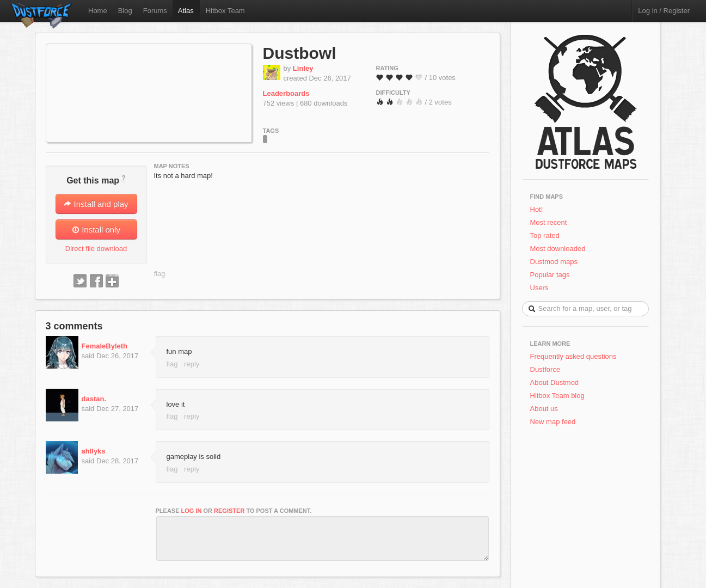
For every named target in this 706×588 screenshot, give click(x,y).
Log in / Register (664, 11)
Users (539, 288)
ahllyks (94, 451)
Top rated (545, 235)
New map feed (555, 422)
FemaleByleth (105, 346)
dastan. (94, 399)
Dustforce (545, 369)
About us (544, 409)
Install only (96, 229)
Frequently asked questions (573, 356)
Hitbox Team (225, 11)
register (229, 511)
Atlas (186, 11)
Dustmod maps (554, 262)
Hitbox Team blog (557, 396)
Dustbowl (300, 53)
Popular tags (550, 275)
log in (192, 511)
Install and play (96, 204)
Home (98, 11)
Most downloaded (558, 249)
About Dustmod (555, 382)
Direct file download (96, 249)
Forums (155, 11)
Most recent (549, 222)
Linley (303, 68)
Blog (125, 11)
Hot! (537, 209)
